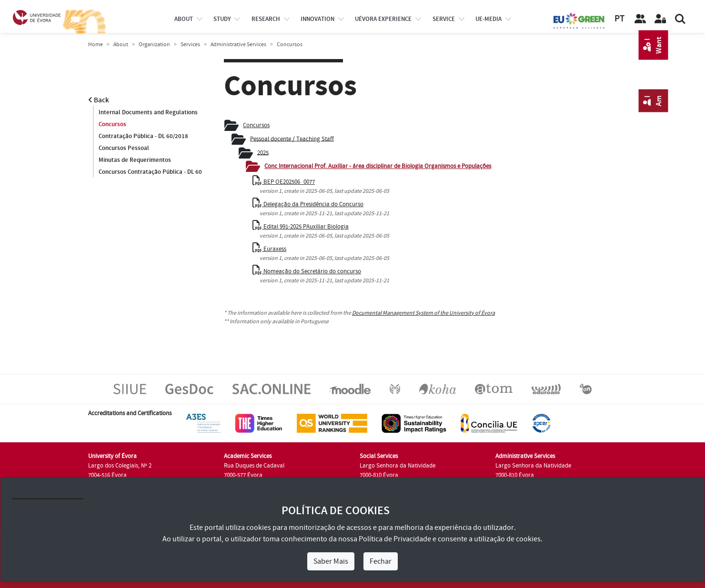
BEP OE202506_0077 (284, 182)
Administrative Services (238, 45)
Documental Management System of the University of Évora (423, 313)
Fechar (381, 561)
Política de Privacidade (395, 539)
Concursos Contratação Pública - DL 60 (150, 172)
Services (190, 45)
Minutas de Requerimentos (135, 160)
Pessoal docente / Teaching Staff (292, 139)
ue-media (488, 19)
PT (619, 19)
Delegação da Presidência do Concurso (308, 204)
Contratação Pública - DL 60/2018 (143, 136)
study (222, 19)
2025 (263, 152)
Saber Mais (331, 561)
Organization (154, 45)
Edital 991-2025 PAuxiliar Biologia (301, 227)
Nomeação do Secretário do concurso (307, 271)
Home (96, 45)
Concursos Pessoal (124, 148)
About (184, 19)
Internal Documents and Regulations (148, 112)
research (266, 19)
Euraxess (269, 249)
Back (99, 100)
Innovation (317, 19)
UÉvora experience (383, 19)
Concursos (112, 124)
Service (444, 19)
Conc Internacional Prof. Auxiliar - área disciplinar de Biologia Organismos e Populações (378, 166)
